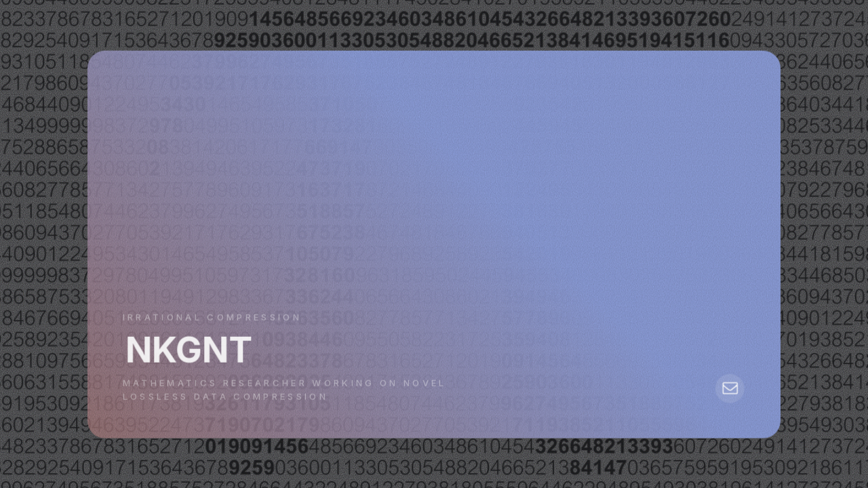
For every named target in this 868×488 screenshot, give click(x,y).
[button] (729, 389)
